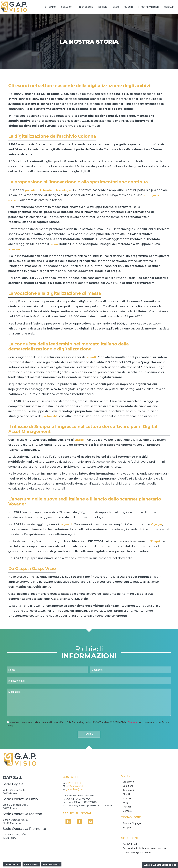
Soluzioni (67, 7)
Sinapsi (155, 541)
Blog (116, 7)
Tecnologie (86, 7)
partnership (51, 416)
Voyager (158, 524)
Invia (89, 732)
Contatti (170, 7)
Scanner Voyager (132, 821)
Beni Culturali (130, 842)
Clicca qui (132, 720)
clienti (92, 357)
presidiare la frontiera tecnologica (50, 190)
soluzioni (15, 249)
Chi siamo (50, 7)
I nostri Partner (149, 7)
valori (54, 244)
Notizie (103, 7)
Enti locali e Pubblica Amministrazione (144, 846)
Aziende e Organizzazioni (137, 850)
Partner (127, 804)
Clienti (129, 7)
